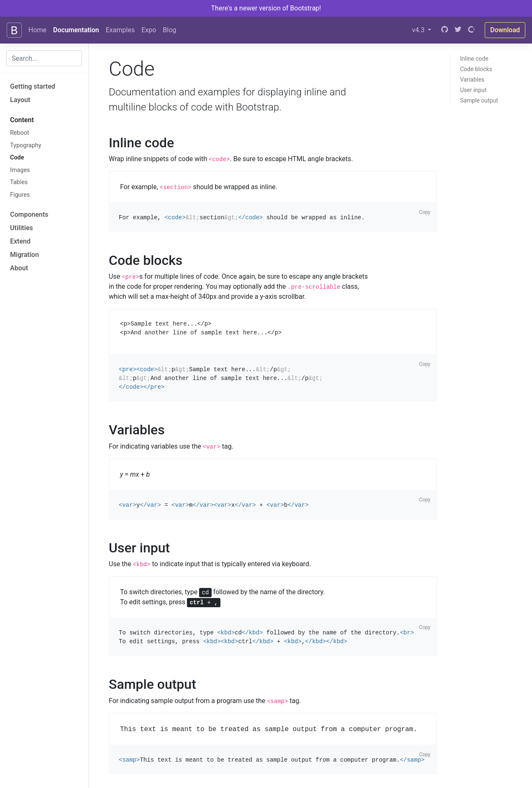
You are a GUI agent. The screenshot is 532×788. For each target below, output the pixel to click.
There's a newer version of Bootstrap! (266, 8)
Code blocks (476, 69)
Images (20, 170)
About (19, 268)
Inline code (474, 59)
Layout (20, 100)
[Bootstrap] (14, 30)
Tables (19, 182)
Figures (20, 195)
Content (22, 120)
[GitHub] (445, 30)
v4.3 (419, 30)
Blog (169, 30)
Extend (20, 241)
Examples (120, 30)
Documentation (76, 30)
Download (505, 30)
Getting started (33, 86)
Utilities (22, 228)
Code (17, 158)
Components (29, 214)
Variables (472, 80)
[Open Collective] (471, 30)
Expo (149, 30)
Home (37, 30)
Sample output (479, 100)
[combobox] (44, 58)
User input (473, 90)
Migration (24, 255)
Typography (26, 145)
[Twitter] (458, 30)
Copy (425, 212)
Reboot (20, 133)
